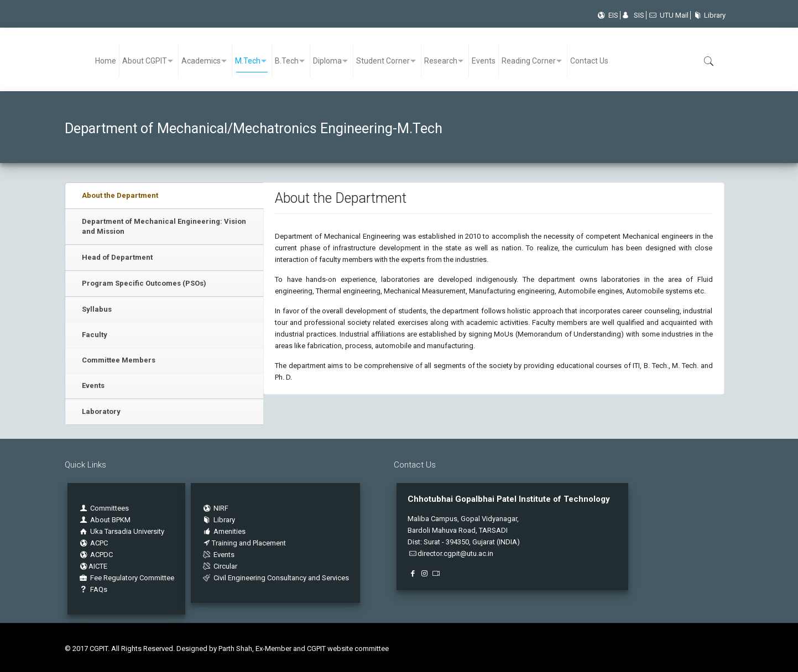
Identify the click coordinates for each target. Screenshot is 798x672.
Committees (109, 508)
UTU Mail (668, 15)
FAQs (93, 589)
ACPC (93, 543)
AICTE (93, 566)
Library (708, 15)
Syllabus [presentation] (97, 309)
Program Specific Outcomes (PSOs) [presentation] (144, 283)
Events (93, 385)
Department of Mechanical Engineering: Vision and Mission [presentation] (164, 226)
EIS (607, 15)
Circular (220, 566)
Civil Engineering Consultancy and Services (275, 578)
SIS (633, 15)
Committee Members (119, 360)
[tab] (165, 196)
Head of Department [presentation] (117, 257)
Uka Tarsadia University (121, 531)
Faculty (95, 335)
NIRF (221, 508)
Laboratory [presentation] (101, 411)
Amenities (224, 531)
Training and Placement (244, 543)
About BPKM (110, 520)
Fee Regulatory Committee (126, 578)
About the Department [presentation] (120, 195)
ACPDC (96, 555)
